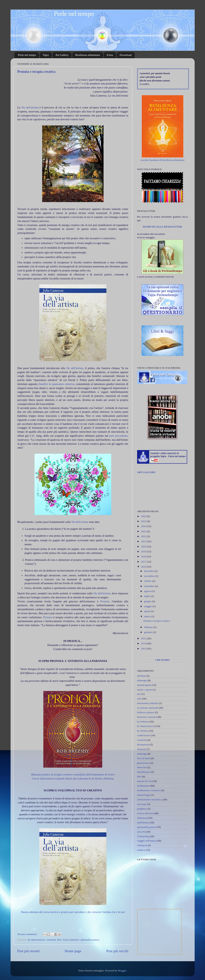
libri (59, 940)
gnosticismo (143, 763)
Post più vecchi (117, 951)
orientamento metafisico (150, 799)
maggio (148, 606)
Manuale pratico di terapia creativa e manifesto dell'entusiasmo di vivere (73, 775)
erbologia (142, 754)
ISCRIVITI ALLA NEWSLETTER (162, 227)
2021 (144, 541)
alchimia (142, 676)
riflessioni (142, 818)
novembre (150, 576)
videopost (142, 845)
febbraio (149, 627)
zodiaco (141, 850)
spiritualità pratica (90, 940)
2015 (144, 638)
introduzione (144, 772)
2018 (144, 556)
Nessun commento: (28, 934)
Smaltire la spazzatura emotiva (56, 384)
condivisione (144, 735)
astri (139, 699)
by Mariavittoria (36, 940)
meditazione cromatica (149, 790)
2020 (144, 546)
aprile (147, 611)
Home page (73, 951)
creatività (51, 940)
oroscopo (142, 804)
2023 (144, 531)
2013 (144, 649)
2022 (144, 536)
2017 (144, 562)
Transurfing (143, 836)
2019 (144, 551)
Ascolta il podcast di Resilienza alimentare (163, 160)
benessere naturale (147, 717)
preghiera (142, 809)
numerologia (144, 795)
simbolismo (143, 822)
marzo (148, 616)
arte (139, 694)
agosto (148, 591)
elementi (142, 749)
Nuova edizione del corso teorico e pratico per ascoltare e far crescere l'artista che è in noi (73, 912)
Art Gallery (62, 55)
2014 (144, 643)
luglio (148, 596)
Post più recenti (29, 951)
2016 (144, 567)
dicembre (149, 571)
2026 (144, 516)
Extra (110, 55)
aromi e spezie (145, 690)
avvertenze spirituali (148, 708)
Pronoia (105, 601)
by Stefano (143, 731)
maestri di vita (144, 781)
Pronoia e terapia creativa (37, 72)
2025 (144, 521)
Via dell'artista (30, 107)
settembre (150, 586)
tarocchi (141, 832)
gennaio (149, 632)
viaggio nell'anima (147, 841)
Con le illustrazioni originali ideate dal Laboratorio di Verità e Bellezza (73, 779)
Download (126, 55)
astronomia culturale (148, 703)
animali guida (144, 685)
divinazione (143, 745)
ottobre (148, 581)
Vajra (46, 55)
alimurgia (142, 680)
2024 (144, 526)
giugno (148, 601)
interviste (142, 767)
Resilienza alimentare (88, 55)
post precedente (118, 436)
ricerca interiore (71, 940)
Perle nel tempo (27, 55)
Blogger (122, 971)
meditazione (143, 786)
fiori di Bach (144, 758)
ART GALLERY (146, 472)
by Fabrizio (143, 722)
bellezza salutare (146, 712)
